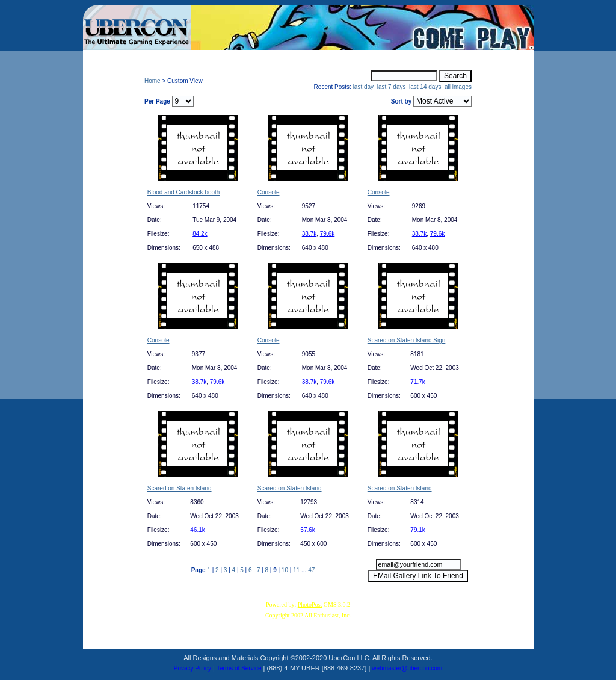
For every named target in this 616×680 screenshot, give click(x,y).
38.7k (309, 234)
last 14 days (425, 87)
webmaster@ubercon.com (407, 668)
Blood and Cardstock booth (184, 192)
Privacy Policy (192, 668)
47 (311, 570)
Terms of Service (239, 668)
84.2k (200, 234)
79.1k (417, 530)
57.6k (307, 530)
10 (285, 570)
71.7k (417, 382)
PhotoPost (310, 604)
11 (296, 570)
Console (269, 192)
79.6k (327, 234)
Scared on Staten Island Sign (407, 340)
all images (458, 87)
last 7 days (392, 87)
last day (363, 87)
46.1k (197, 530)
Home (152, 81)
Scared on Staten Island (180, 488)
